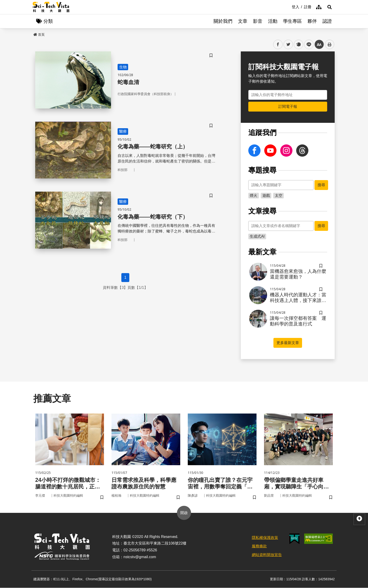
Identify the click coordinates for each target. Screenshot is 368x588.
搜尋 (321, 185)
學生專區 (292, 21)
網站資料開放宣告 (267, 555)
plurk (298, 44)
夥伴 (312, 21)
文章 (243, 21)
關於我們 (223, 21)
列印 (330, 44)
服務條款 (259, 547)
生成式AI (257, 236)
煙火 (253, 195)
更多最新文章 (288, 343)
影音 (258, 21)
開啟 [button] (184, 513)
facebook (278, 44)
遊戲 (266, 195)
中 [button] (319, 44)
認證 (327, 21)
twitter (288, 44)
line (307, 44)
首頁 (39, 35)
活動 (273, 21)
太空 (279, 195)
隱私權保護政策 (265, 538)
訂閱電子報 (288, 106)
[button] (330, 7)
